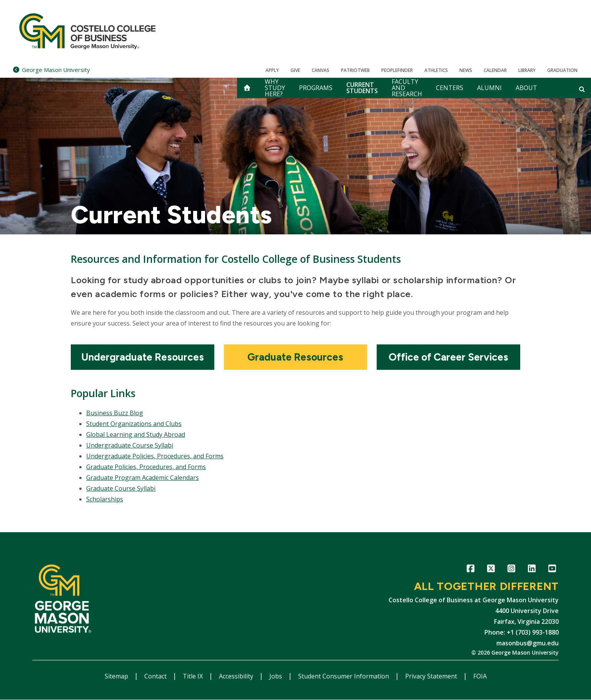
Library (527, 70)
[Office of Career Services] (448, 357)
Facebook (470, 570)
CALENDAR (495, 70)
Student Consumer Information (344, 676)
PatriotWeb (355, 70)
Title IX (194, 676)
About (526, 88)
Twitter (491, 570)
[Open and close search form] (582, 89)
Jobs (276, 676)
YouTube (552, 570)
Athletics (436, 70)
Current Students (362, 88)
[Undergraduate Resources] (143, 357)
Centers (450, 88)
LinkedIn (532, 570)
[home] (247, 88)
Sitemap (117, 676)
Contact (156, 676)
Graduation (562, 70)
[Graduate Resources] (295, 357)
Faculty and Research (407, 88)
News (466, 70)
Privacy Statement (432, 676)
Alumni (489, 88)
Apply (272, 70)
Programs (316, 88)
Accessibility (237, 676)
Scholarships (105, 499)
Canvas (321, 70)
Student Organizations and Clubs (134, 424)
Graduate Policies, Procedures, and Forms (146, 467)
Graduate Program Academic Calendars (143, 478)
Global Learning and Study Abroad (136, 434)
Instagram (511, 570)
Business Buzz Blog (115, 413)
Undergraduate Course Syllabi (130, 445)
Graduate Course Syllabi (121, 488)
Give (295, 70)
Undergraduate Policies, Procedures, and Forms (155, 456)
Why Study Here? (275, 88)
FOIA (480, 676)
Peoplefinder (397, 70)
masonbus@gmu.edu (528, 643)
